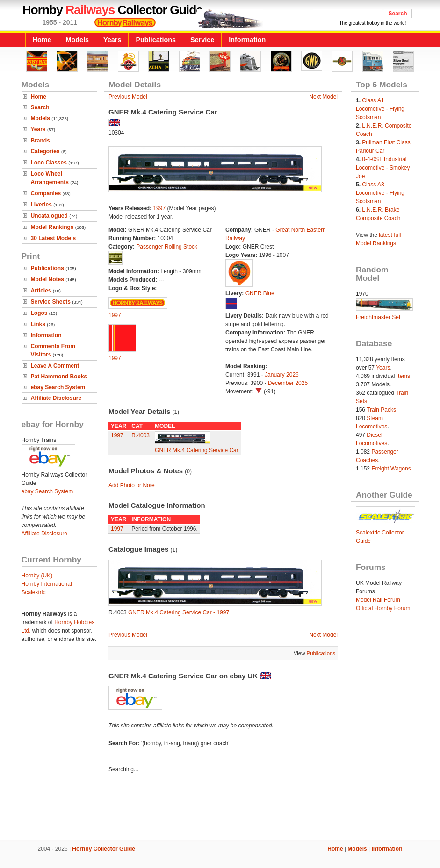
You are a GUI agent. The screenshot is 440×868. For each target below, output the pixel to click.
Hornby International (47, 584)
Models (77, 40)
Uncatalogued (49, 216)
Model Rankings (52, 227)
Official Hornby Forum (383, 608)
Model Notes (47, 279)
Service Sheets (51, 302)
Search (40, 107)
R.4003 (141, 435)
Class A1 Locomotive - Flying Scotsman (380, 109)
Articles (41, 291)
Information (247, 40)
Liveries (41, 205)
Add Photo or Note (132, 485)
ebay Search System (58, 387)
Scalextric (34, 592)
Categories (45, 151)
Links (38, 324)
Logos (39, 313)
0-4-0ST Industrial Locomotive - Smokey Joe (383, 168)
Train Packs (381, 410)
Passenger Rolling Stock (167, 247)
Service (202, 40)
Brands (40, 141)
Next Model (323, 97)
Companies (46, 193)
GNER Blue (260, 293)
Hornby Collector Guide (104, 849)
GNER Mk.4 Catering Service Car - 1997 (179, 612)
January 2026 (282, 375)
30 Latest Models (54, 238)
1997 (159, 208)
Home (42, 40)
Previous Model (128, 97)
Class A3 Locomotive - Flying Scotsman (380, 193)
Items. (404, 376)
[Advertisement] (220, 808)
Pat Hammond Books (59, 377)
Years (112, 40)
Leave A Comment (55, 366)
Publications (156, 40)
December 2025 (288, 383)
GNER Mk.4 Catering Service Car (197, 450)
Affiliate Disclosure (56, 398)
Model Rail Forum (378, 600)
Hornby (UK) (37, 576)
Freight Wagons (391, 469)
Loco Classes (49, 163)
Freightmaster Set (378, 317)
